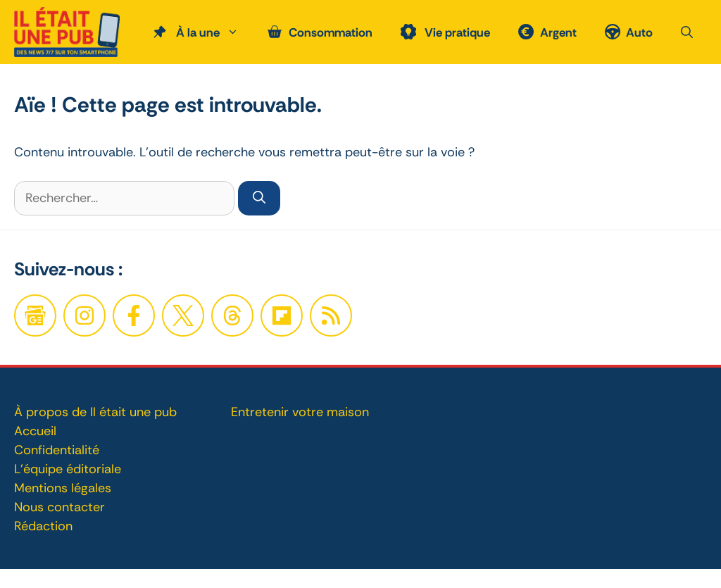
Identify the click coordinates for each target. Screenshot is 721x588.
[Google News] (35, 315)
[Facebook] (84, 315)
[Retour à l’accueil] (67, 31)
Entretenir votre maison (300, 412)
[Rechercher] (259, 198)
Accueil (35, 431)
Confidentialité (57, 450)
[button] (687, 32)
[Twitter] (183, 315)
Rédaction (43, 526)
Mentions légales (63, 488)
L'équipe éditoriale (68, 469)
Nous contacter (59, 507)
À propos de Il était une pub (95, 412)
